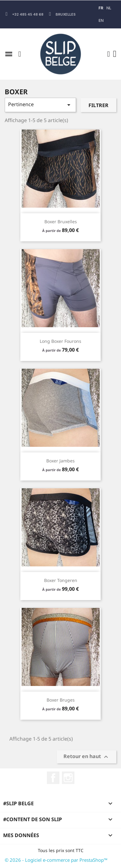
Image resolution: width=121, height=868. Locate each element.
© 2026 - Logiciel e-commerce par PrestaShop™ (56, 860)
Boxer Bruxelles (61, 222)
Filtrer (98, 105)
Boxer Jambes (61, 461)
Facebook (53, 778)
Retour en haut (87, 757)
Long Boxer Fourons (61, 341)
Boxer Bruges (61, 700)
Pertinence (40, 105)
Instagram (68, 778)
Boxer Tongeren (61, 580)
